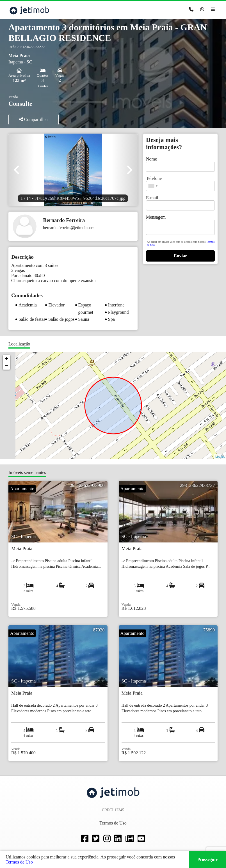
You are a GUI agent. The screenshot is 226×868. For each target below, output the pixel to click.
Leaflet (220, 457)
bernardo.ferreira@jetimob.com (69, 228)
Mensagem (156, 217)
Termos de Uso (19, 862)
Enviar (180, 256)
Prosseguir (207, 859)
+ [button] (7, 359)
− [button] (7, 366)
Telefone (154, 178)
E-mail (152, 198)
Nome (151, 159)
